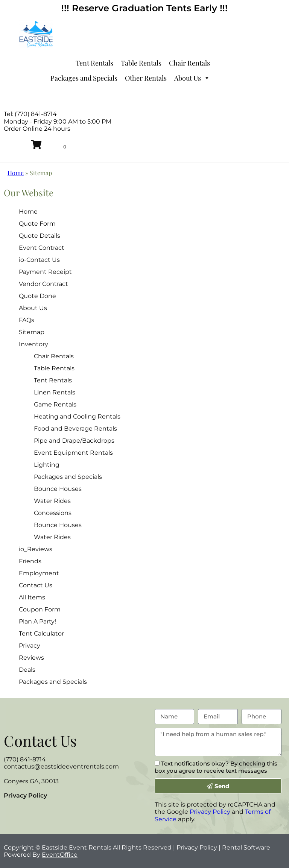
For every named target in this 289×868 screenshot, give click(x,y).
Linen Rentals (55, 392)
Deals (27, 670)
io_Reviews (36, 549)
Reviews (31, 658)
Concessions (53, 513)
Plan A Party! (37, 621)
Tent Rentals (94, 63)
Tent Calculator (41, 633)
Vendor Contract (43, 284)
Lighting (47, 465)
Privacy (30, 646)
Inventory (33, 344)
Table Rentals (141, 63)
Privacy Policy (25, 795)
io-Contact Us (39, 260)
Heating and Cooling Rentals (77, 416)
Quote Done (37, 296)
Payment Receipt (45, 272)
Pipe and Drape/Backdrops (74, 441)
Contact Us (36, 585)
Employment (39, 573)
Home (16, 173)
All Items (32, 597)
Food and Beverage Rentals (75, 429)
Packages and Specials (84, 78)
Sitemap (32, 332)
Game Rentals (55, 404)
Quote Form (37, 224)
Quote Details (40, 236)
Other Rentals (146, 78)
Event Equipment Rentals (73, 453)
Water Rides (52, 501)
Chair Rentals (189, 63)
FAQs (27, 320)
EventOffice (60, 855)
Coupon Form (40, 609)
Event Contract (42, 248)
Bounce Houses (58, 489)
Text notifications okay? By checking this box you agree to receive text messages (216, 767)
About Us (192, 78)
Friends (30, 561)
